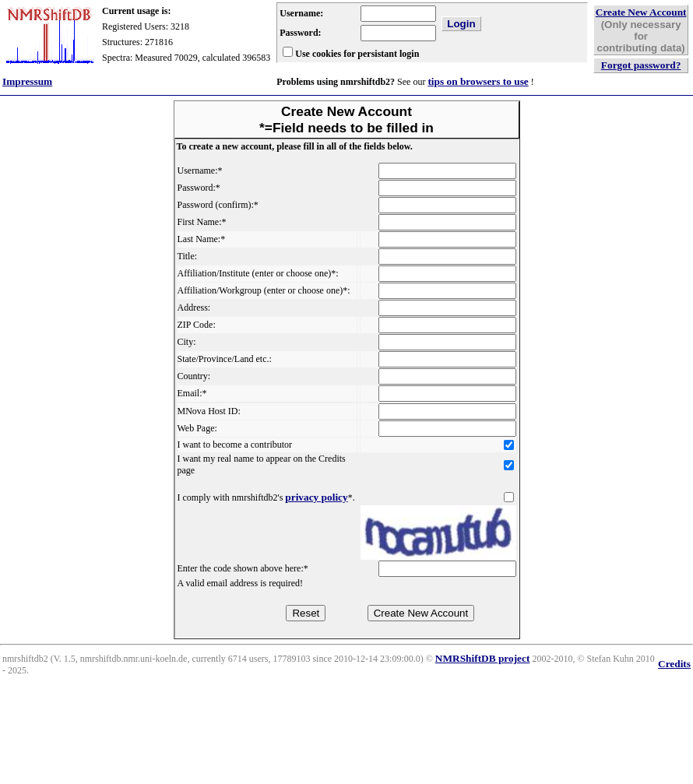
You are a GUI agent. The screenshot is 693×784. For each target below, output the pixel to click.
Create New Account (641, 12)
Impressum (27, 81)
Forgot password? (641, 65)
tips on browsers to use (478, 81)
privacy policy (316, 497)
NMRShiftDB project (483, 658)
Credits (674, 664)
